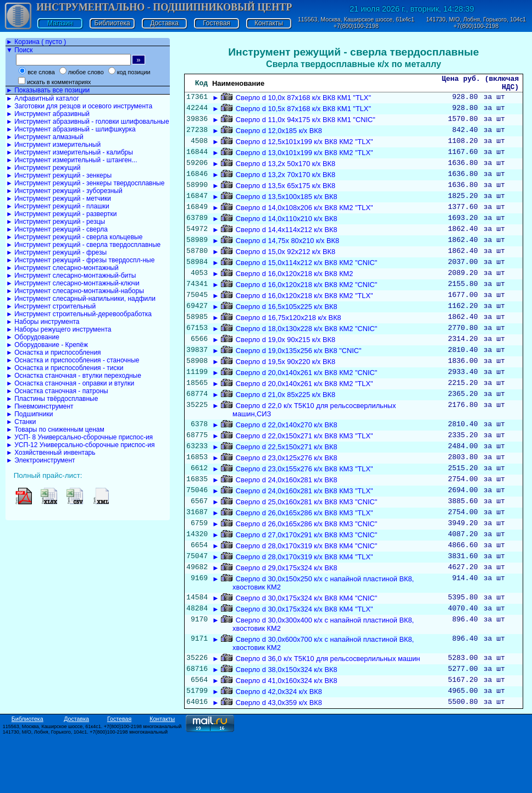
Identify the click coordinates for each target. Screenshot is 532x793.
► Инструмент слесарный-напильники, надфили (81, 299)
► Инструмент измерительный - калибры (70, 152)
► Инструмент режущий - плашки (58, 206)
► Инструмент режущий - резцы (56, 222)
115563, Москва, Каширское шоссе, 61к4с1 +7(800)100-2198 (356, 23)
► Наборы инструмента (43, 322)
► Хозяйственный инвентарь (51, 453)
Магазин (60, 23)
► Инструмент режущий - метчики (59, 199)
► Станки (21, 422)
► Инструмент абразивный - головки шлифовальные (88, 122)
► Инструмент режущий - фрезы (56, 252)
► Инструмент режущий (43, 168)
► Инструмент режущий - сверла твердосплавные (83, 245)
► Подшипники (29, 414)
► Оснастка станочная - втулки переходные (74, 376)
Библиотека (112, 23)
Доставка (164, 23)
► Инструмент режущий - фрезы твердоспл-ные (80, 260)
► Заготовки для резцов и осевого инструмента (79, 106)
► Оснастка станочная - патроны (57, 391)
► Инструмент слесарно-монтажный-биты (71, 276)
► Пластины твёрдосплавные (52, 399)
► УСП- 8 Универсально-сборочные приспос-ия (79, 437)
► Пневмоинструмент (40, 406)
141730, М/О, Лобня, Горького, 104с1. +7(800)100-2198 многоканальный (85, 789)
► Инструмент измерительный (53, 145)
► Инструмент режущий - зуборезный (64, 191)
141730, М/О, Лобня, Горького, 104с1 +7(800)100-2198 (476, 23)
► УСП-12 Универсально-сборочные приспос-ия (80, 445)
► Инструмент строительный (51, 306)
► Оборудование (33, 337)
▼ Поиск (19, 50)
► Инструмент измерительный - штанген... (71, 160)
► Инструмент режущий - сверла (57, 229)
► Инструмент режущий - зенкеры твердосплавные (85, 183)
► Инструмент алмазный (45, 137)
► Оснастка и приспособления (54, 353)
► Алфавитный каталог (43, 98)
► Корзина (36, 42)
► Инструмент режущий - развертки (62, 214)
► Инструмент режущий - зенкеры (59, 175)
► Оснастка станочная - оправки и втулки (70, 383)
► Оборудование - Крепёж (47, 345)
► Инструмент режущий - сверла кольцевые (74, 237)
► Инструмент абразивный (48, 114)
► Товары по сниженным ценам (55, 429)
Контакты (269, 23)
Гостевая (217, 23)
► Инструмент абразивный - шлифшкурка (71, 129)
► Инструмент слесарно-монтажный (62, 268)
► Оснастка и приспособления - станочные (73, 360)
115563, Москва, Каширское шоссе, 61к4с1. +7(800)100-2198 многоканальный (92, 784)
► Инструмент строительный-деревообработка (79, 314)
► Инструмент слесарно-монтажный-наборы (75, 291)
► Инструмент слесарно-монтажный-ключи (73, 283)
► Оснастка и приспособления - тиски (65, 368)
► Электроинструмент (41, 460)
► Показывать (48, 90)
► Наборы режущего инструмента (59, 329)
